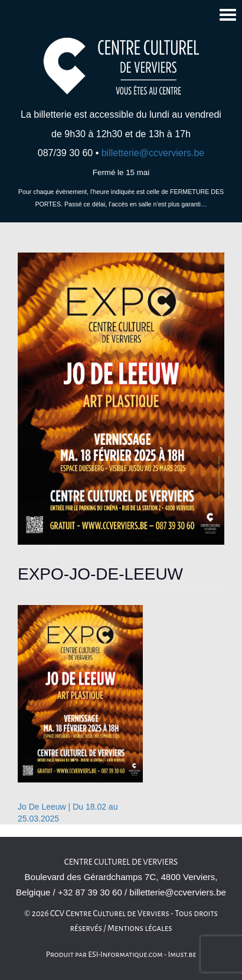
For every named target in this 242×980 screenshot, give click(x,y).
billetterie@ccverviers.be (153, 153)
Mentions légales (140, 928)
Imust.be (182, 955)
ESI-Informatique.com (125, 955)
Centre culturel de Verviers (121, 862)
